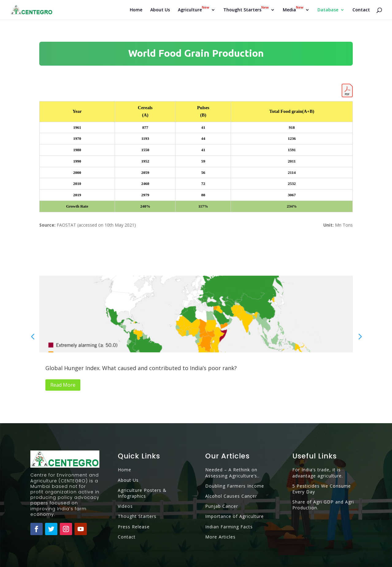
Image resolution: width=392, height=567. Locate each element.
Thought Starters (137, 516)
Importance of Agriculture (234, 516)
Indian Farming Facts (229, 527)
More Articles (220, 537)
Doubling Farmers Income (235, 486)
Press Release (134, 527)
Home (136, 10)
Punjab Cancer (222, 506)
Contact (361, 10)
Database (328, 10)
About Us (160, 10)
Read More (63, 385)
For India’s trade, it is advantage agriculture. (318, 473)
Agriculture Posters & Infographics (142, 493)
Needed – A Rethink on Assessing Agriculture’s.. (232, 473)
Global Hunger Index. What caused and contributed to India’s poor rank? (141, 368)
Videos (125, 506)
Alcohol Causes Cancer (231, 496)
